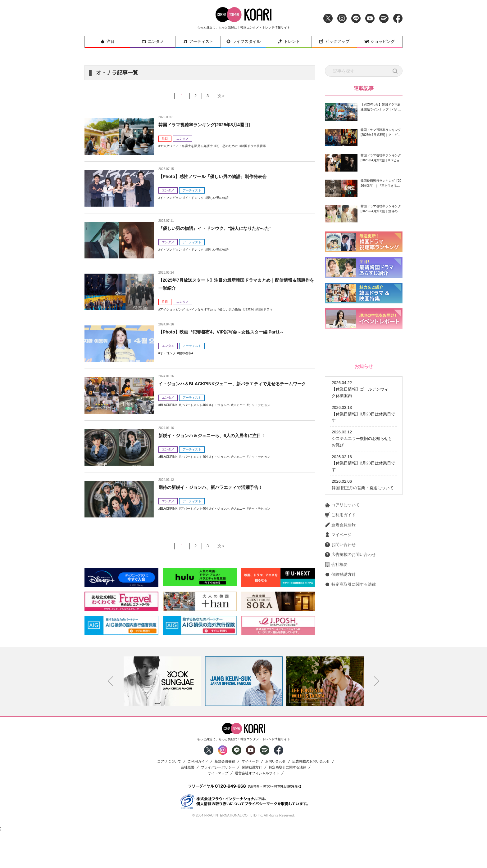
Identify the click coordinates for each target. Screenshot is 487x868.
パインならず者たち (202, 309)
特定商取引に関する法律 (350, 668)
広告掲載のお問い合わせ (350, 638)
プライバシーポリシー (218, 803)
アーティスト (198, 41)
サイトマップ (218, 809)
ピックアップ (334, 41)
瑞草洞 (249, 309)
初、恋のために (227, 146)
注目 (107, 41)
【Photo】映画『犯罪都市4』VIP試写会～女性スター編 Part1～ (230, 332)
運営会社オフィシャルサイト (257, 809)
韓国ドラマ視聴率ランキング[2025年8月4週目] (211, 125)
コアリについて (342, 588)
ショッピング (380, 41)
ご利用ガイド (340, 598)
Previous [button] (111, 717)
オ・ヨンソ (168, 353)
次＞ (225, 96)
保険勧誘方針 (340, 658)
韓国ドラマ (265, 309)
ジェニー (239, 413)
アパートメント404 (194, 413)
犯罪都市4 (186, 353)
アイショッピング (172, 309)
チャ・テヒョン (259, 413)
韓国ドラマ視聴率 (253, 146)
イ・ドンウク (194, 198)
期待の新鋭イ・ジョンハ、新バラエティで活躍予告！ (218, 487)
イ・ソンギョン (171, 198)
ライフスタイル (243, 41)
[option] (162, 717)
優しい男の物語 (218, 198)
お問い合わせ (340, 628)
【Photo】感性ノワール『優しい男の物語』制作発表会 (220, 176)
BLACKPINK (169, 413)
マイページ (338, 618)
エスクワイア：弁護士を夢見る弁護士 (186, 146)
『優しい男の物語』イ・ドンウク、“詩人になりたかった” (223, 228)
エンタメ (153, 41)
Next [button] (377, 717)
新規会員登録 (340, 608)
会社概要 (336, 648)
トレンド (289, 41)
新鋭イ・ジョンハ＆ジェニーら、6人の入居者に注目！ (219, 435)
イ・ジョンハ (220, 413)
